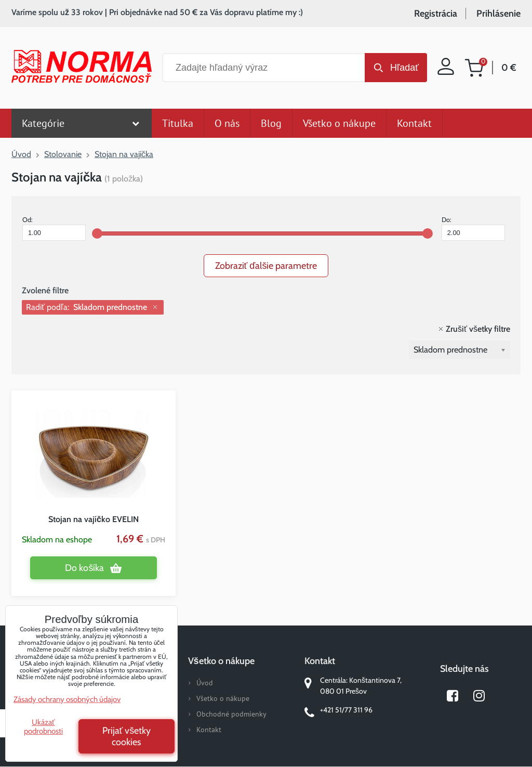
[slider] (97, 233)
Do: (473, 228)
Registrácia (436, 14)
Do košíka (84, 568)
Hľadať (404, 68)
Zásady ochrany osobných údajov (67, 699)
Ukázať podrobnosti (43, 727)
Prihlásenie (498, 14)
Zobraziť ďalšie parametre (266, 266)
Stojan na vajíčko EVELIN (94, 519)
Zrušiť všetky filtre (478, 329)
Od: (54, 228)
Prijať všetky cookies (127, 736)
